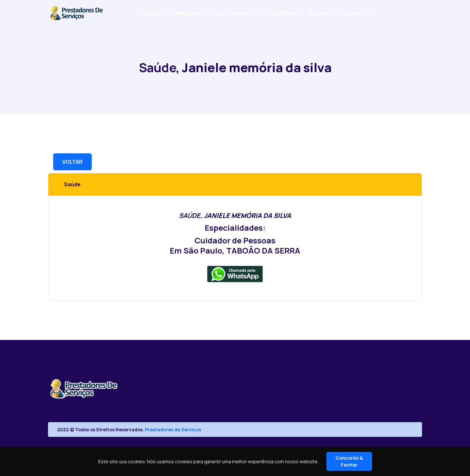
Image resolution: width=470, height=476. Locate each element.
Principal (151, 13)
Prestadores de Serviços (173, 430)
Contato (353, 13)
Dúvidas (319, 13)
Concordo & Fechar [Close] (349, 461)
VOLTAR (72, 162)
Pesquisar (188, 13)
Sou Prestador (234, 13)
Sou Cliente (281, 13)
